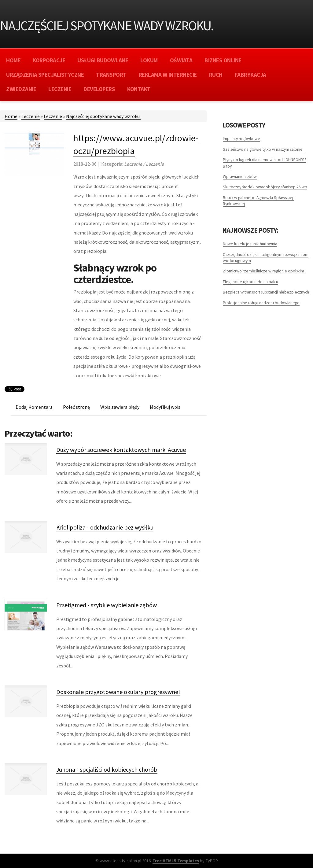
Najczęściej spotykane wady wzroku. (103, 116)
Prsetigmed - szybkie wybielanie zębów (107, 605)
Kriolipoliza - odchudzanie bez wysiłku (105, 527)
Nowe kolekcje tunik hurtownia (250, 244)
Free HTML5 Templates (176, 861)
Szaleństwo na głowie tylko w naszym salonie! (263, 149)
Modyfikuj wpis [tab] (165, 407)
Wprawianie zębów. (240, 177)
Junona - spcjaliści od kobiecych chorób (107, 769)
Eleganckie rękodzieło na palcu (250, 282)
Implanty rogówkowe (241, 139)
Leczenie (31, 116)
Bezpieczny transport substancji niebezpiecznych (266, 292)
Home (11, 116)
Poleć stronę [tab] (76, 407)
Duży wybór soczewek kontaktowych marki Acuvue (121, 450)
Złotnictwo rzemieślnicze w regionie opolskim (263, 271)
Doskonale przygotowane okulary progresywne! (118, 692)
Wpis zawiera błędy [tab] (120, 407)
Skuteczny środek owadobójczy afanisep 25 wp (265, 187)
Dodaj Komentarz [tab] (34, 407)
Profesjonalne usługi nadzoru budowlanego (261, 303)
